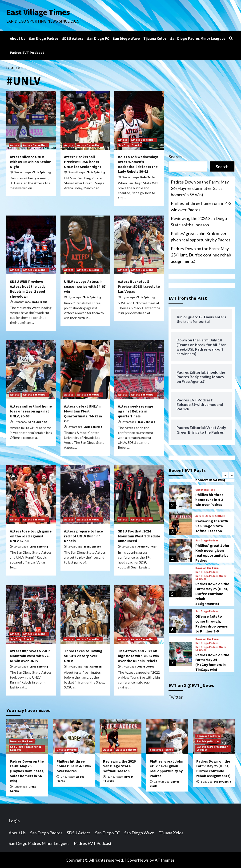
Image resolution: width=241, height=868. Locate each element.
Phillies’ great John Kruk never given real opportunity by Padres (201, 237)
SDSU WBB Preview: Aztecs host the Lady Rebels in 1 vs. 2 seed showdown (28, 289)
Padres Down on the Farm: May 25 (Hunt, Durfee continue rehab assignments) (201, 255)
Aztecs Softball (215, 516)
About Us (18, 38)
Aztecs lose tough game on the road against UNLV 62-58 (31, 536)
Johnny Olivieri (147, 546)
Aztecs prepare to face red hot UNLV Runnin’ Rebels (83, 536)
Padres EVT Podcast (27, 52)
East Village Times (38, 12)
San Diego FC (98, 38)
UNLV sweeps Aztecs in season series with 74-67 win (85, 286)
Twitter (176, 697)
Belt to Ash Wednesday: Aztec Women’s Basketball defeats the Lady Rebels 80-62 (138, 164)
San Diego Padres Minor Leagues (198, 38)
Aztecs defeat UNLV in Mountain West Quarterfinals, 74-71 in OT (83, 413)
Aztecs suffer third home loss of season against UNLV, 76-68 (31, 411)
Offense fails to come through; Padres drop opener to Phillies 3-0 (212, 624)
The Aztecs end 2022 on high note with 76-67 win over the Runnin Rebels (138, 656)
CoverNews (138, 860)
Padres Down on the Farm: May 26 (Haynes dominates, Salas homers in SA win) (200, 188)
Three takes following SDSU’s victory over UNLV (83, 656)
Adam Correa (146, 666)
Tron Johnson (146, 422)
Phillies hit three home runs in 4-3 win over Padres (201, 206)
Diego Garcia (223, 782)
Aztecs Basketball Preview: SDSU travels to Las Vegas (139, 286)
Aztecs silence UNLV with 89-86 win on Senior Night (30, 162)
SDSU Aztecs (73, 38)
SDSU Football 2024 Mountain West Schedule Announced (139, 536)
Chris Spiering (42, 172)
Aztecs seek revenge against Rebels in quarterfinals (136, 411)
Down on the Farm (207, 568)
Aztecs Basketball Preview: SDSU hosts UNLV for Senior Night (83, 162)
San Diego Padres (44, 38)
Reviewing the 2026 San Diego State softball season (199, 222)
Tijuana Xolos (155, 38)
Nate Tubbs (148, 177)
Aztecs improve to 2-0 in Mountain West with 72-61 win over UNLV (30, 656)
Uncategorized (205, 490)
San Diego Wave (126, 38)
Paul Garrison (93, 666)
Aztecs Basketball (35, 145)
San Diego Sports (129, 145)
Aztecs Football (141, 519)
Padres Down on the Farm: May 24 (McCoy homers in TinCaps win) (212, 662)
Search (175, 157)
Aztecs (15, 145)
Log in (14, 821)
